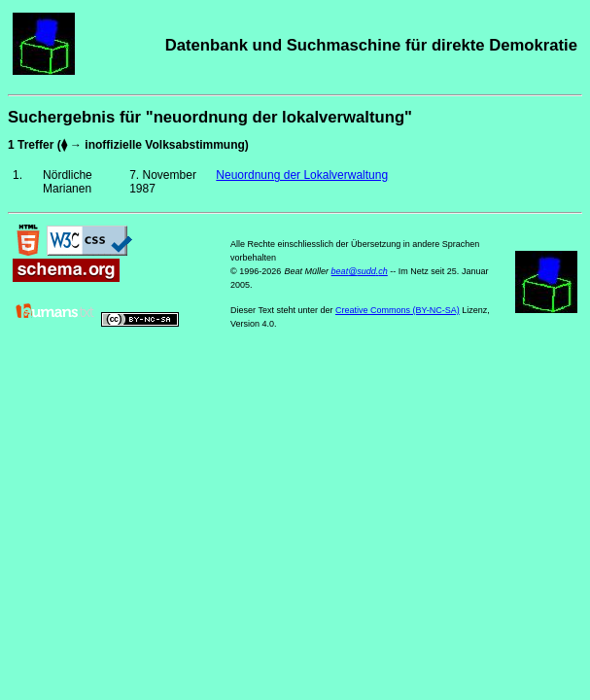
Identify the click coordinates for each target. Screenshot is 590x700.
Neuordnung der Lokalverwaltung (302, 175)
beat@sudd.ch (360, 271)
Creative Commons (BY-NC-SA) (398, 310)
